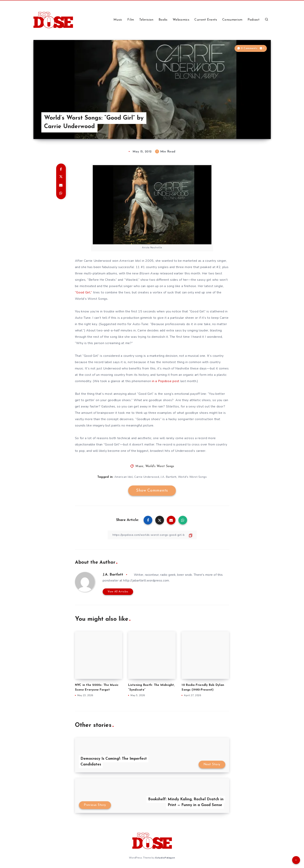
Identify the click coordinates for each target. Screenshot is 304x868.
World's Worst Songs (160, 466)
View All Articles (118, 592)
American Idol (124, 477)
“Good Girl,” (84, 292)
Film (131, 20)
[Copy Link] (152, 535)
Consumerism (232, 20)
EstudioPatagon (165, 858)
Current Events (206, 20)
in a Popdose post (166, 381)
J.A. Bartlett (169, 477)
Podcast (254, 20)
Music (118, 20)
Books (163, 20)
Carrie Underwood (147, 477)
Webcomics (181, 20)
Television (146, 20)
